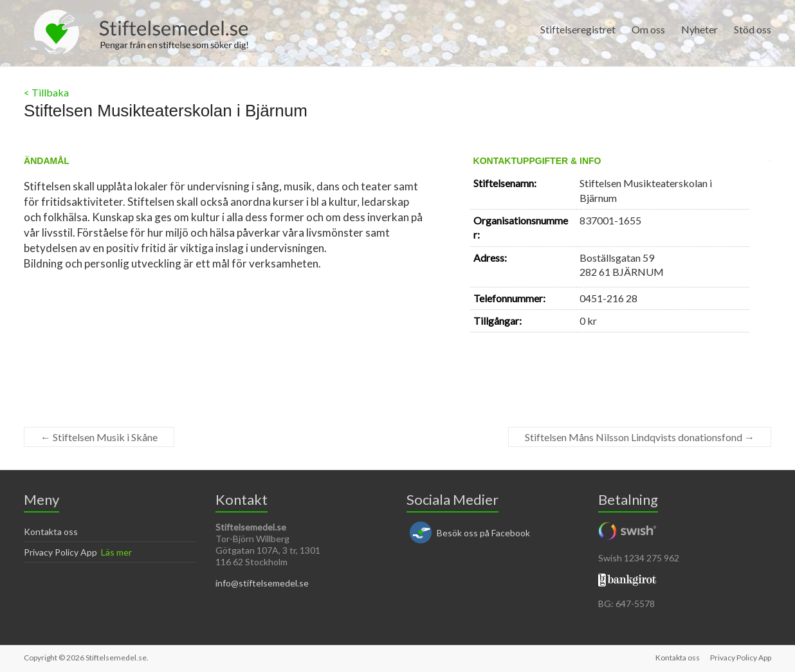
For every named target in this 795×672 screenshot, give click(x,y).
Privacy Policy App (60, 552)
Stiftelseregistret (578, 29)
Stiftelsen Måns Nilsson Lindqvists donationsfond (640, 437)
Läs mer (116, 552)
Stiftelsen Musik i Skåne (99, 437)
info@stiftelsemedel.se (262, 583)
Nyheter (699, 29)
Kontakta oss (51, 531)
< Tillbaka (46, 92)
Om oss (648, 29)
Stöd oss (753, 29)
